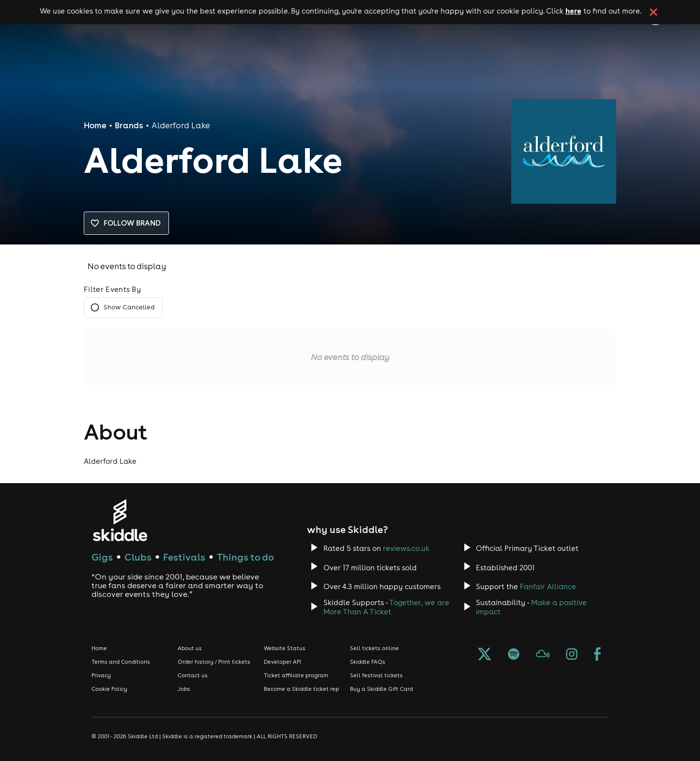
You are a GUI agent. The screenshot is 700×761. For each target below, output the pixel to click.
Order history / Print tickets (214, 662)
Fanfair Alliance (548, 586)
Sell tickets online (374, 648)
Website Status (285, 648)
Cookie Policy (109, 689)
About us (190, 648)
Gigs (102, 557)
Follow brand (126, 223)
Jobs (184, 689)
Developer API (282, 662)
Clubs (138, 557)
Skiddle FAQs (368, 662)
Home (95, 125)
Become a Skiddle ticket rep (301, 689)
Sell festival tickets (376, 675)
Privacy (101, 675)
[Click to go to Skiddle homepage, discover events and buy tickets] (120, 520)
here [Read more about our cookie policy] (573, 11)
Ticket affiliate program (296, 675)
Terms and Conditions (121, 662)
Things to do (245, 557)
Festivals (184, 557)
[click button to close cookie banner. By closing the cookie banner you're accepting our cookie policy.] (654, 12)
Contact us (193, 675)
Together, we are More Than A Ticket (386, 607)
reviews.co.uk (406, 548)
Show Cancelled (123, 308)
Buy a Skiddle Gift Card (381, 689)
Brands (129, 125)
